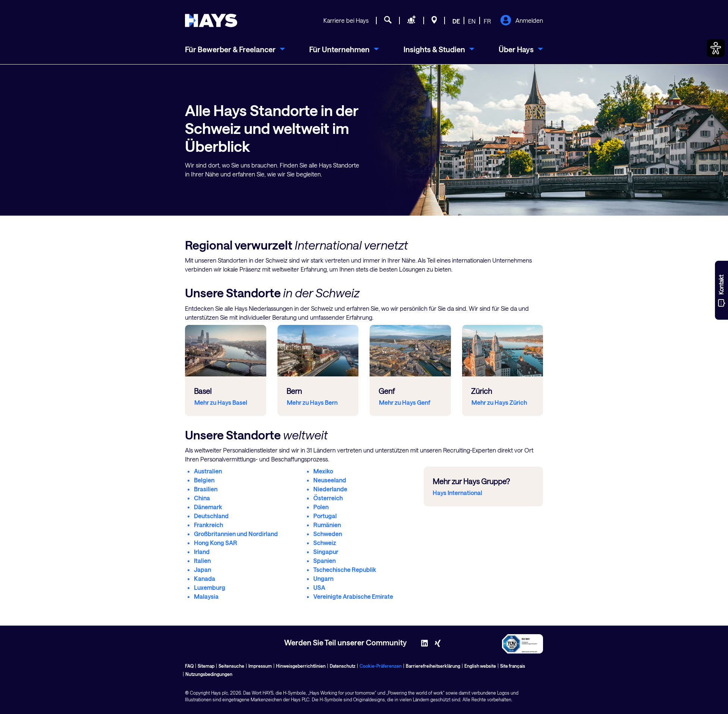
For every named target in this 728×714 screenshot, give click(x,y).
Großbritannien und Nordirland (236, 534)
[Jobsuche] (388, 21)
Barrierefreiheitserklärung (433, 666)
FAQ (189, 666)
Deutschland (211, 516)
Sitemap (206, 666)
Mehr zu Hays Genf (405, 403)
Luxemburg (210, 587)
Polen (321, 507)
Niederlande (330, 489)
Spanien (324, 560)
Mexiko (323, 471)
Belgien (204, 480)
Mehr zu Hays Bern (312, 403)
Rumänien (327, 525)
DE (456, 21)
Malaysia (206, 596)
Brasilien (206, 489)
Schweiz (325, 543)
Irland (202, 552)
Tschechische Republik (345, 569)
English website (480, 666)
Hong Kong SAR (216, 543)
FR (487, 21)
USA (319, 587)
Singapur (326, 552)
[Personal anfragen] (412, 21)
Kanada (205, 578)
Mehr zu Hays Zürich (499, 403)
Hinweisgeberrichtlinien (301, 666)
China (202, 498)
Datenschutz (343, 666)
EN (472, 21)
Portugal (325, 516)
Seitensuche (231, 666)
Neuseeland (330, 480)
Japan (203, 569)
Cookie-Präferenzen (381, 666)
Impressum (260, 666)
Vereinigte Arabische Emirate (353, 596)
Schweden (328, 534)
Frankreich (208, 525)
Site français (513, 666)
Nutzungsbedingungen (209, 674)
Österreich (328, 498)
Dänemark (208, 507)
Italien (202, 560)
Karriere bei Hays (346, 20)
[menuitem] (235, 49)
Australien (208, 471)
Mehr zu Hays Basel (221, 403)
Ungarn (323, 578)
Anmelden (522, 21)
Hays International (457, 493)
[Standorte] (434, 21)
